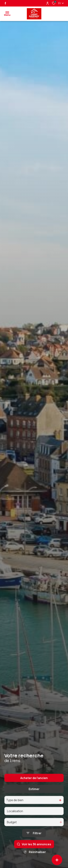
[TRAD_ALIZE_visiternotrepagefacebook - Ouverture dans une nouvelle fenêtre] (5, 3)
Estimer (34, 797)
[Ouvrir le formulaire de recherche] (34, 841)
